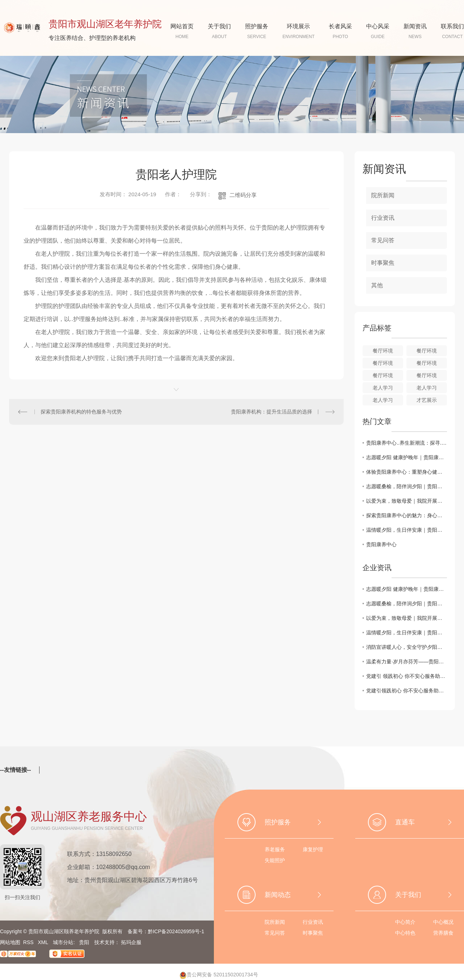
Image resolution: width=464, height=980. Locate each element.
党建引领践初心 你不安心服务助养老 (407, 691)
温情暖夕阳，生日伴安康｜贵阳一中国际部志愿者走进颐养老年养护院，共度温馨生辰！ (407, 530)
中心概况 (443, 922)
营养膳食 (443, 933)
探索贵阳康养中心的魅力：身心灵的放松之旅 (407, 515)
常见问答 (383, 240)
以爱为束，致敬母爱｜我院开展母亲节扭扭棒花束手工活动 (407, 501)
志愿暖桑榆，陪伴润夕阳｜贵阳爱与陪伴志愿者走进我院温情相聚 (407, 486)
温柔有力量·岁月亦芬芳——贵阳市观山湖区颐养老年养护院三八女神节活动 (407, 662)
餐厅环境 (383, 351)
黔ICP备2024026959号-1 (176, 931)
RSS (29, 942)
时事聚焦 (383, 263)
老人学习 (383, 388)
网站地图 (10, 942)
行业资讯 (383, 218)
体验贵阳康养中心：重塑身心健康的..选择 (407, 472)
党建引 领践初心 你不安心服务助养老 (407, 676)
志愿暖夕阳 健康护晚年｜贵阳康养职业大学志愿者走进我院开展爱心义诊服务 (407, 457)
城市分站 (63, 942)
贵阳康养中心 (381, 544)
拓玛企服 (131, 942)
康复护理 (313, 849)
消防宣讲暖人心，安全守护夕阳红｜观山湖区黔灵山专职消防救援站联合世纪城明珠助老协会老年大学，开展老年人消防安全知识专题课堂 (407, 647)
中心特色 (405, 933)
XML (43, 942)
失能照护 (275, 860)
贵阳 (84, 942)
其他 (377, 285)
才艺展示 (427, 400)
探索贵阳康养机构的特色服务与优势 (81, 412)
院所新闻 (383, 195)
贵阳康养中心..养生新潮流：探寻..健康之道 (407, 443)
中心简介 (405, 922)
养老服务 (275, 849)
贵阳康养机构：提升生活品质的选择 (272, 412)
